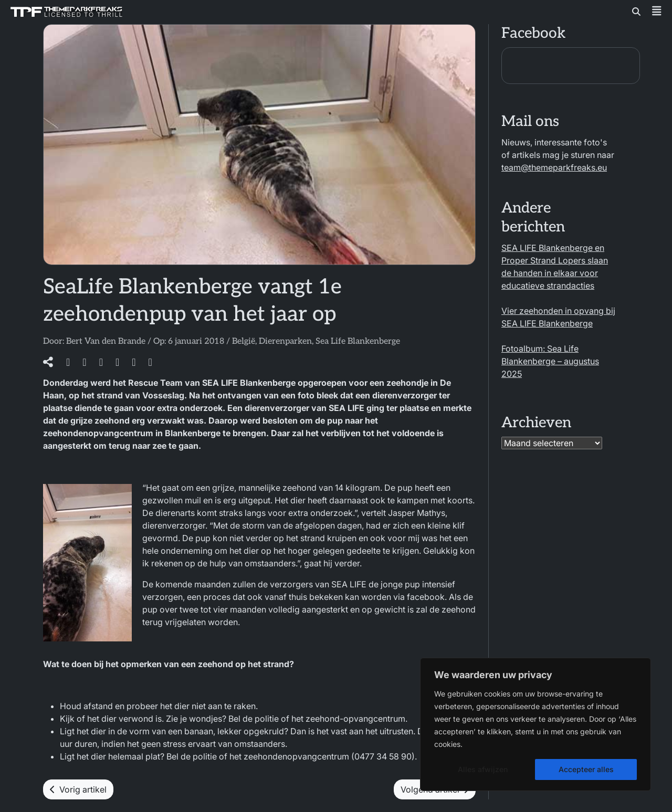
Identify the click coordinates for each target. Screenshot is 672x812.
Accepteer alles (586, 769)
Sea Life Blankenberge (358, 341)
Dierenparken (285, 341)
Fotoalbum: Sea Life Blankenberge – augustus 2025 (550, 361)
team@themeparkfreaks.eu (554, 167)
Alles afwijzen (483, 769)
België (244, 341)
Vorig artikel (78, 789)
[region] (535, 724)
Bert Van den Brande (106, 341)
